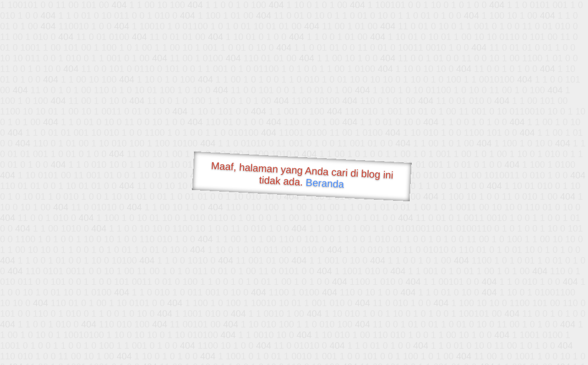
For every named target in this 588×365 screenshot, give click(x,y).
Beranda (325, 183)
